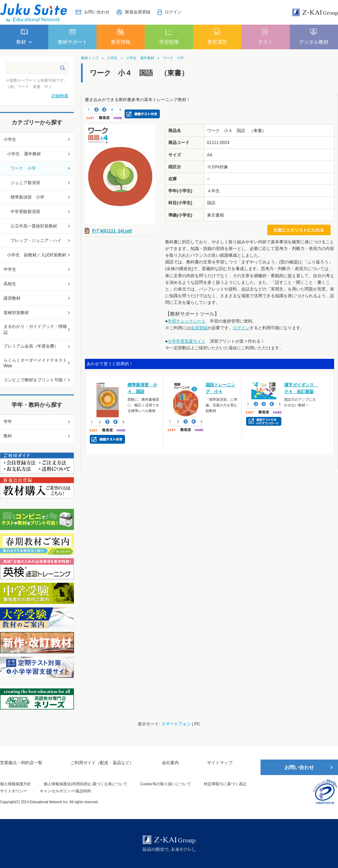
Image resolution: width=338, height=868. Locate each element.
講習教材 (12, 298)
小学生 (112, 58)
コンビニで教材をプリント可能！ (35, 380)
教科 (8, 436)
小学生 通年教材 (140, 58)
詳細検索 (60, 96)
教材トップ (90, 58)
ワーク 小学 (173, 58)
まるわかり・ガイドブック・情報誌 (35, 329)
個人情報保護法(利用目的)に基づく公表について (86, 784)
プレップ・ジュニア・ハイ (36, 241)
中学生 (10, 269)
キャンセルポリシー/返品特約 (65, 791)
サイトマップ (220, 763)
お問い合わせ (299, 767)
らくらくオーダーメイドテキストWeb (35, 363)
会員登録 (199, 328)
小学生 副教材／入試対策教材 (37, 255)
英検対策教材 (16, 313)
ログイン (241, 328)
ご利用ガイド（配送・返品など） (102, 763)
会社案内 (170, 763)
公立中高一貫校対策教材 (34, 226)
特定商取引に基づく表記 (225, 784)
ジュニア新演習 (25, 183)
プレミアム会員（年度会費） (31, 346)
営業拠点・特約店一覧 (21, 763)
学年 (8, 421)
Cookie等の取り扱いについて (165, 784)
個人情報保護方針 (15, 784)
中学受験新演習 (25, 212)
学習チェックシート (187, 321)
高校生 (10, 284)
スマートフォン (176, 724)
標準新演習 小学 (27, 197)
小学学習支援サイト (187, 341)
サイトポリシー (14, 791)
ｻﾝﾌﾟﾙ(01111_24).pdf (112, 231)
